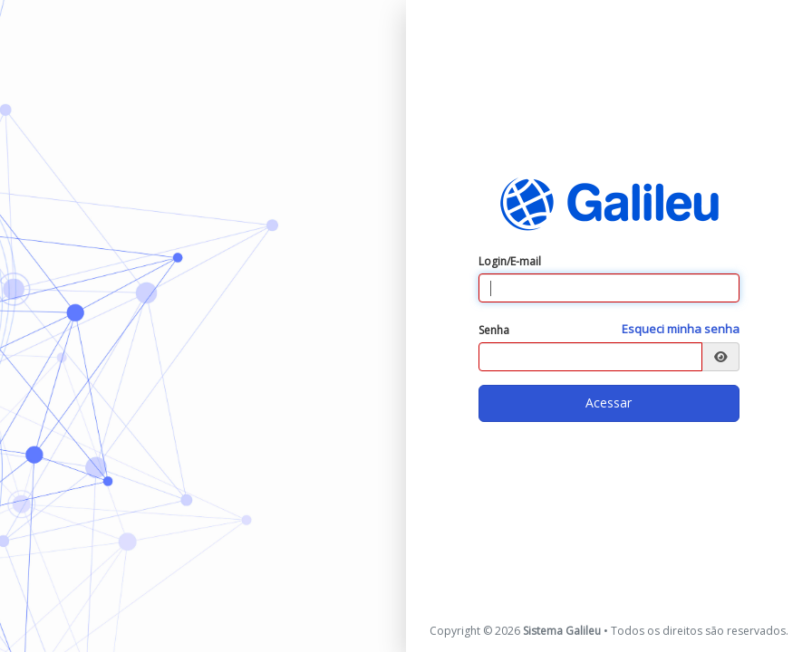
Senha (494, 330)
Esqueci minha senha (681, 329)
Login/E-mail (510, 261)
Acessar (609, 403)
